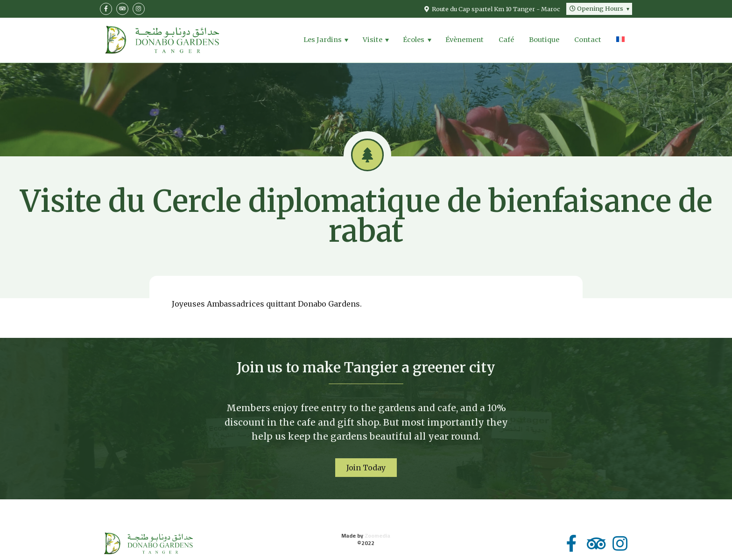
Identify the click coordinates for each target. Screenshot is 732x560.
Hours (596, 8)
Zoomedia (377, 535)
